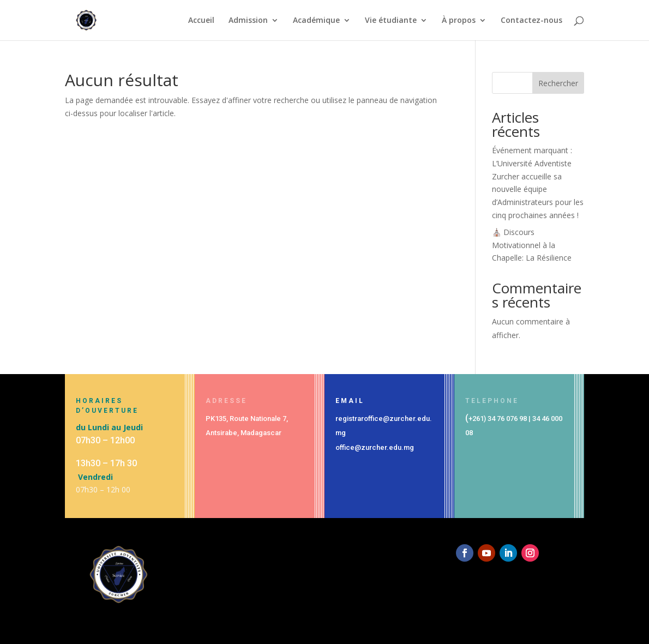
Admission (248, 21)
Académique (316, 21)
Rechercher (558, 83)
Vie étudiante (391, 21)
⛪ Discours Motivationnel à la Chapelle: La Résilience (532, 245)
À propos (459, 21)
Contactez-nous (531, 21)
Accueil (201, 21)
